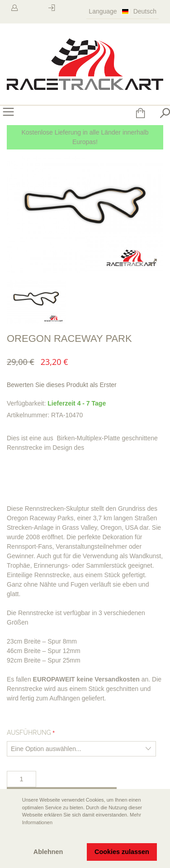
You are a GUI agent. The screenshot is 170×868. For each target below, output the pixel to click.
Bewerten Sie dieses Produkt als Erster (62, 385)
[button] (14, 835)
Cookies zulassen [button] (122, 852)
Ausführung (29, 733)
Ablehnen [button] (48, 852)
